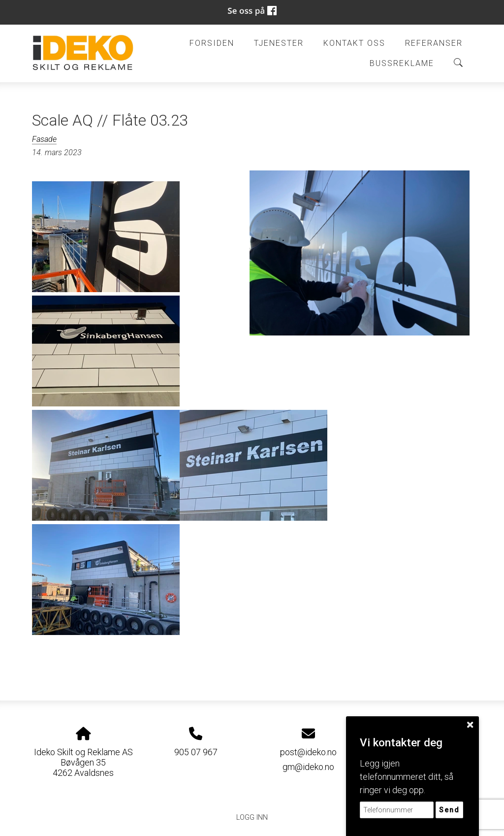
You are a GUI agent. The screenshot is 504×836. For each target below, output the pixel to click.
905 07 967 (196, 752)
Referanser (434, 43)
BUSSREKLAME (402, 63)
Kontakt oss (354, 43)
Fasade (44, 139)
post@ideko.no (308, 752)
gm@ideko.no (308, 767)
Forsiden (212, 43)
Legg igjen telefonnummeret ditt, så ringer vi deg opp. (407, 777)
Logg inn (252, 818)
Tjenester (279, 43)
